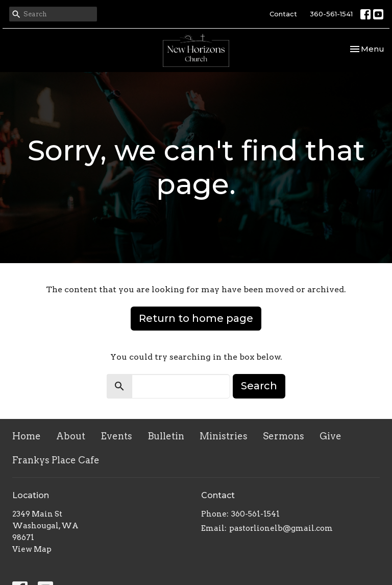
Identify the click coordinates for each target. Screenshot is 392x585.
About (71, 436)
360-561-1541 (331, 14)
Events (116, 436)
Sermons (284, 436)
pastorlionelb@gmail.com (281, 528)
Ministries (224, 436)
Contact (283, 14)
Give (330, 436)
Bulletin (166, 436)
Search (259, 386)
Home (27, 436)
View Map (32, 549)
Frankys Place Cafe (56, 460)
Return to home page (196, 318)
